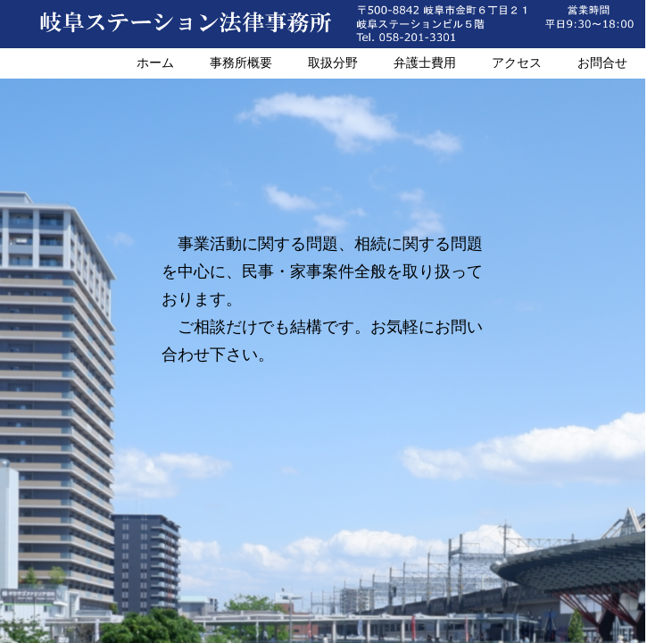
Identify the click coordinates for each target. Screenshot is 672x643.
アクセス (517, 63)
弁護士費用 (425, 63)
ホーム (155, 63)
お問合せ (602, 63)
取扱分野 (333, 63)
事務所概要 (241, 63)
